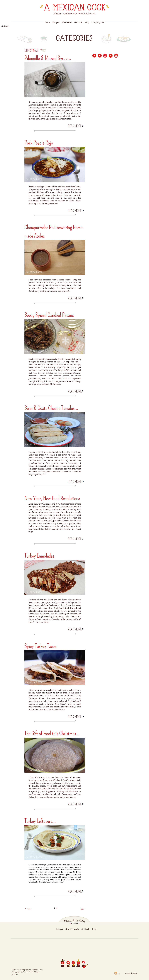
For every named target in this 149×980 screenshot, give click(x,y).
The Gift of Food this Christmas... (52, 733)
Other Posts (67, 22)
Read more (76, 126)
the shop (50, 102)
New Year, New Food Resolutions (52, 498)
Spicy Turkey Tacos (40, 646)
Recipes (56, 22)
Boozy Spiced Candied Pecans (49, 315)
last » (82, 909)
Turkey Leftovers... (40, 821)
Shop (87, 22)
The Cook (78, 22)
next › (29, 909)
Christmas (5, 26)
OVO (136, 973)
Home (47, 22)
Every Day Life (98, 22)
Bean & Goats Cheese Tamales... (51, 408)
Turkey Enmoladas (39, 556)
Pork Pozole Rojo (39, 143)
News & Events (72, 929)
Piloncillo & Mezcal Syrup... (48, 58)
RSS (117, 973)
